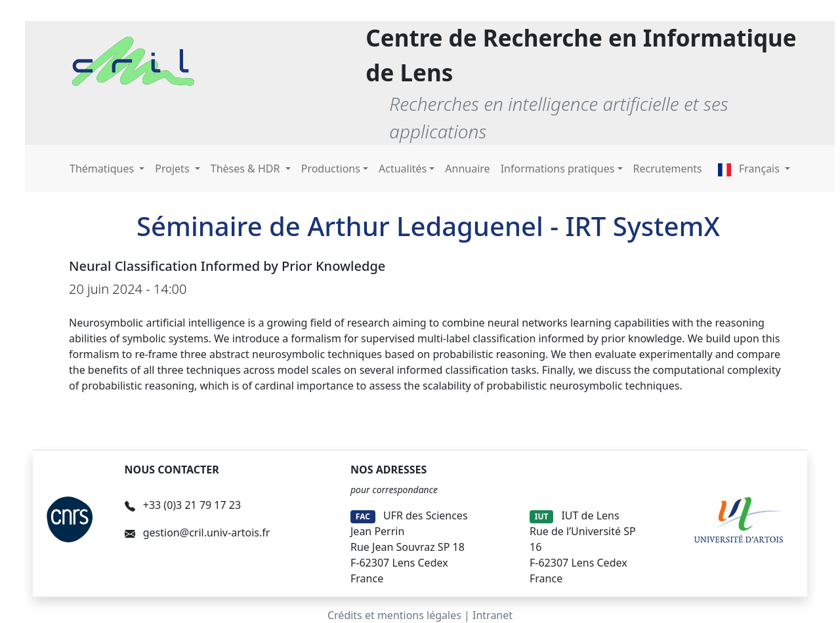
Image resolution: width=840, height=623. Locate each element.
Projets (173, 169)
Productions (331, 169)
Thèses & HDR (247, 169)
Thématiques (103, 169)
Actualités (403, 169)
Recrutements (668, 169)
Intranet (493, 615)
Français (750, 169)
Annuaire (467, 169)
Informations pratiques (558, 169)
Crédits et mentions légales (394, 615)
